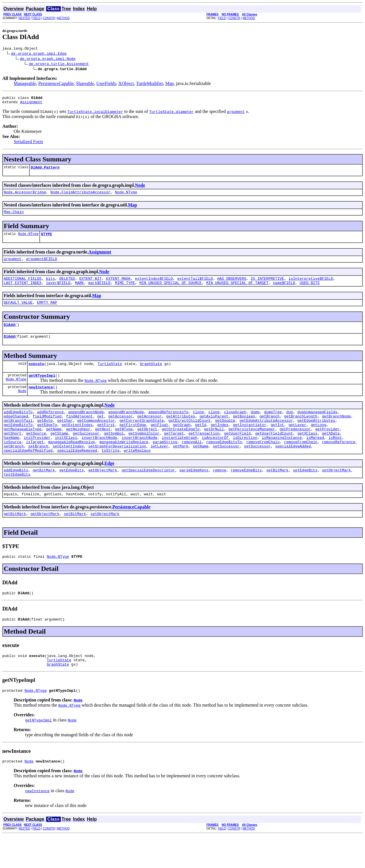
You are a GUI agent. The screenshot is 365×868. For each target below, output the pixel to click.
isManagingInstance (282, 457)
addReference (50, 426)
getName (54, 447)
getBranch (269, 431)
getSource (36, 452)
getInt (277, 442)
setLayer (159, 467)
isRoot (335, 457)
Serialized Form (28, 144)
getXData (331, 452)
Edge (109, 485)
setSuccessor (226, 467)
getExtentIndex (77, 442)
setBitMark (277, 493)
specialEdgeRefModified (28, 472)
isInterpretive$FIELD (311, 286)
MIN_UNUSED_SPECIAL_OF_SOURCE (171, 291)
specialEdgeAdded (293, 467)
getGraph (182, 442)
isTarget (35, 462)
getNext (103, 447)
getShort (13, 452)
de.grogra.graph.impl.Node (48, 59)
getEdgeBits (72, 493)
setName (201, 467)
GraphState (151, 376)
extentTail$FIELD (195, 286)
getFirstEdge (133, 442)
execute (36, 376)
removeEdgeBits (246, 493)
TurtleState (110, 376)
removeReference (339, 462)
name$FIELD (284, 291)
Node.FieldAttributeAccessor (81, 196)
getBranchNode (336, 431)
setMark (181, 467)
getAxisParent (214, 431)
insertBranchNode (99, 457)
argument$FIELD (41, 265)
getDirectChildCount (189, 437)
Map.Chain (14, 217)
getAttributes (181, 431)
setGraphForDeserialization (117, 467)
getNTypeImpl (42, 388)
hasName (12, 457)
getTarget (174, 452)
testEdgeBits (17, 498)
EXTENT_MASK (118, 286)
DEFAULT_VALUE (18, 312)
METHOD (63, 18)
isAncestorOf (215, 457)
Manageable (25, 84)
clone (198, 426)
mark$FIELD (99, 291)
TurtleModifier (150, 84)
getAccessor (121, 431)
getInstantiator (250, 442)
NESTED (24, 18)
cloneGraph (235, 426)
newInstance (41, 401)
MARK (79, 291)
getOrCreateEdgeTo (181, 447)
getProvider (327, 447)
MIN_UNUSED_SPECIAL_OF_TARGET (237, 291)
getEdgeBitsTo (18, 442)
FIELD (36, 18)
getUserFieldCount (274, 452)
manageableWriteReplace (124, 462)
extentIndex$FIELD (154, 286)
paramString (165, 462)
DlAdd (9, 335)
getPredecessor (295, 447)
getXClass (307, 452)
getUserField (237, 452)
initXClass (66, 457)
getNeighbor (78, 447)
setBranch (14, 467)
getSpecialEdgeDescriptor (148, 493)
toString (110, 472)
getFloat (159, 442)
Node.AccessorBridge (25, 196)
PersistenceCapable (56, 84)
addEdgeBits (16, 493)
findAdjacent (79, 431)
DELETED (67, 286)
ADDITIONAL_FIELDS (23, 286)
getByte (45, 437)
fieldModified (47, 431)
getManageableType (23, 447)
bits (50, 286)
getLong (319, 442)
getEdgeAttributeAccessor (266, 437)
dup (290, 426)
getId (201, 442)
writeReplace (137, 472)
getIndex (220, 442)
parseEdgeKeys (194, 493)
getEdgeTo (47, 442)
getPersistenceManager (252, 447)
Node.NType (126, 196)
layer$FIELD (58, 291)
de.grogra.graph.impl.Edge (39, 54)
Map (170, 84)
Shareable (85, 84)
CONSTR (49, 18)
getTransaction (204, 452)
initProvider (37, 457)
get (101, 431)
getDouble (225, 437)
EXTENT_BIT (90, 286)
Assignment (31, 104)
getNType (124, 447)
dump (255, 426)
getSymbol (114, 452)
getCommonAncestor (96, 437)
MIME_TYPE (125, 291)
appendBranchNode (86, 426)
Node (140, 189)
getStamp (59, 452)
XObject (126, 84)
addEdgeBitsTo (18, 426)
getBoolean (244, 431)
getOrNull (214, 447)
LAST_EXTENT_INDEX (23, 291)
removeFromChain (263, 462)
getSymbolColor (144, 452)
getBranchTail (18, 437)
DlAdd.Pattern (45, 171)
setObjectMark (336, 493)
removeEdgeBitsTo (224, 462)
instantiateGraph (180, 457)
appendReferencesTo (168, 426)
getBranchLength (301, 431)
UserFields (106, 84)
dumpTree (273, 426)
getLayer (297, 442)
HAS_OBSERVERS (232, 286)
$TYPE (46, 240)
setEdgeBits (305, 493)
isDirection (245, 457)
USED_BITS (310, 291)
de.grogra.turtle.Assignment (59, 64)
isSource (13, 462)
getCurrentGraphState (142, 437)
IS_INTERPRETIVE (267, 286)
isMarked (315, 457)
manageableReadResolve (72, 462)
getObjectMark (103, 493)
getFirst (106, 442)
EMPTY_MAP (47, 312)
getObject (147, 447)
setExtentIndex (68, 467)
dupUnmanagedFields (317, 426)
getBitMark (44, 493)
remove (219, 493)
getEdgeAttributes (316, 437)
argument (13, 265)
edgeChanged (16, 431)
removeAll (192, 462)
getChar (65, 437)
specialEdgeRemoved (77, 472)
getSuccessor (86, 452)
